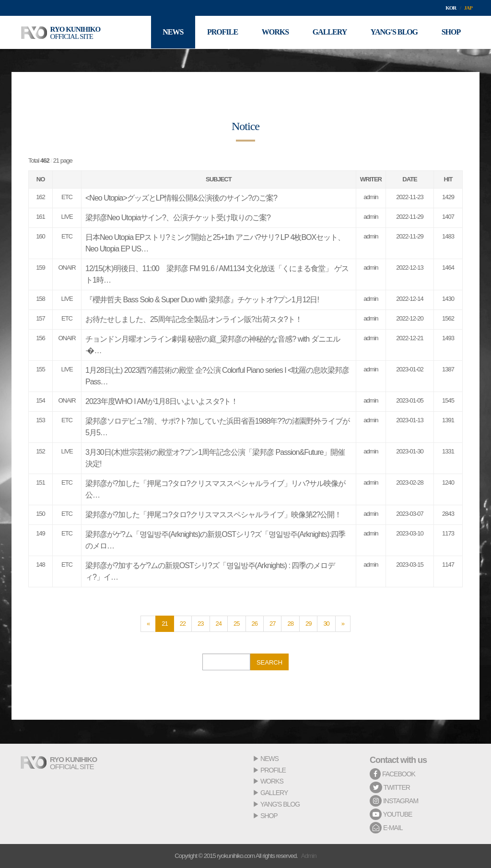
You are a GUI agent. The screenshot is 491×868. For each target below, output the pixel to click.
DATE (409, 179)
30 (326, 624)
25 (236, 624)
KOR (451, 8)
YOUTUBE (391, 814)
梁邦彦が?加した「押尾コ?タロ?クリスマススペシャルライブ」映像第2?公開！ (214, 515)
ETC (67, 197)
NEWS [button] (172, 32)
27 (272, 624)
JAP (468, 8)
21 (164, 624)
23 (200, 624)
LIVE (67, 217)
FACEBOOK (392, 774)
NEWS (269, 759)
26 (255, 624)
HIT (448, 179)
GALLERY (274, 793)
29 (308, 624)
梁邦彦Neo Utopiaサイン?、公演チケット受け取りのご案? (178, 218)
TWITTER (390, 787)
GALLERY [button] (329, 32)
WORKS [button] (274, 32)
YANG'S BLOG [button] (394, 32)
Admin (309, 856)
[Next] (343, 624)
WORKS (272, 781)
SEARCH (269, 662)
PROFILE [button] (222, 32)
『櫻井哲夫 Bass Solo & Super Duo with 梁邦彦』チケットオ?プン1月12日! (202, 300)
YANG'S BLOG (280, 804)
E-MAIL (386, 828)
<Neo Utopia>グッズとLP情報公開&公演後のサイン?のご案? (181, 198)
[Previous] (148, 624)
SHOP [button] (451, 32)
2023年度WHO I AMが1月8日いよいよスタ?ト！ (162, 401)
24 (219, 624)
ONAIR (67, 268)
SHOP (269, 816)
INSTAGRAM (394, 801)
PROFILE (273, 770)
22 (183, 624)
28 (290, 624)
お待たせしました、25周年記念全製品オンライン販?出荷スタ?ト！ (194, 319)
